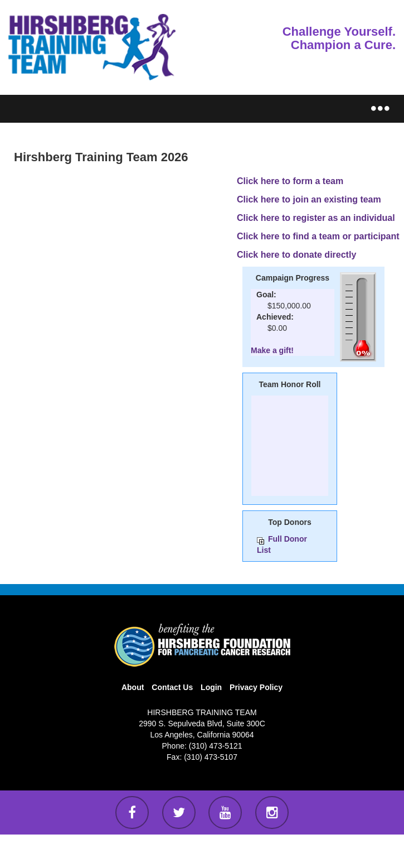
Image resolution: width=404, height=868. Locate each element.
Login (211, 687)
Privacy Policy (256, 687)
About (133, 687)
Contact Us (172, 687)
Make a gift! (272, 350)
